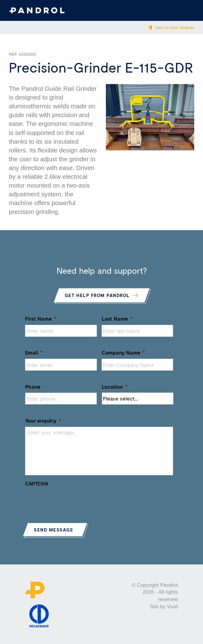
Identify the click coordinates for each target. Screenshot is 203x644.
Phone (33, 387)
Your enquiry (43, 420)
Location (115, 387)
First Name (41, 319)
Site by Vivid (164, 607)
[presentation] (71, 501)
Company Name (123, 352)
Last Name (117, 319)
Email (34, 352)
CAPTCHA (37, 483)
